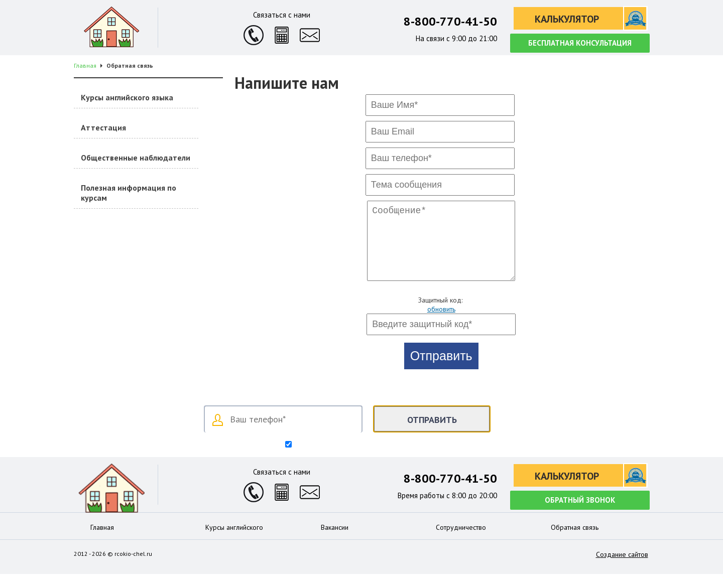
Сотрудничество (461, 541)
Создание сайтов (622, 568)
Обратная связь (575, 541)
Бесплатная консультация (580, 43)
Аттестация (103, 127)
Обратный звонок (580, 514)
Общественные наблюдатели (136, 158)
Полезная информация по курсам (129, 193)
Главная (102, 541)
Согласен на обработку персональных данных (366, 459)
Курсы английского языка (127, 97)
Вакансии (335, 541)
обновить (441, 323)
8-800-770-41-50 (450, 21)
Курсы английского (234, 541)
